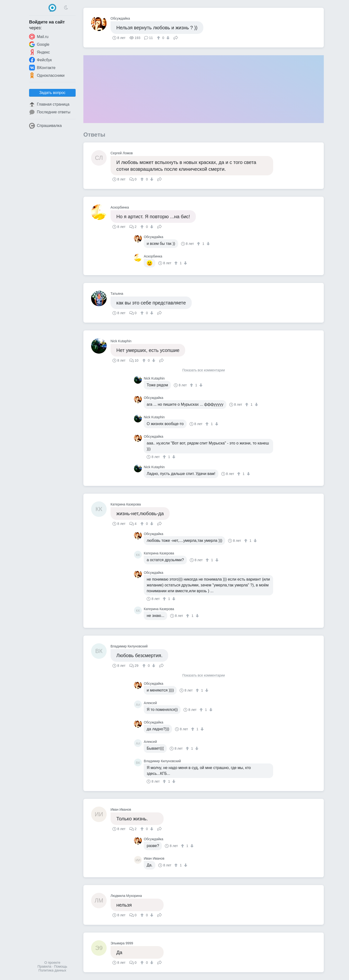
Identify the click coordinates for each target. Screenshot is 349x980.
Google (39, 44)
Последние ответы (50, 112)
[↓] (167, 38)
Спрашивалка (45, 126)
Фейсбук (40, 60)
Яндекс (40, 52)
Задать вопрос (52, 93)
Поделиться (176, 37)
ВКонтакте (42, 68)
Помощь (61, 966)
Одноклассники (47, 75)
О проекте (52, 963)
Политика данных (52, 970)
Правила (44, 966)
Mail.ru (39, 37)
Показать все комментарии (204, 370)
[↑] (159, 38)
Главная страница (49, 104)
